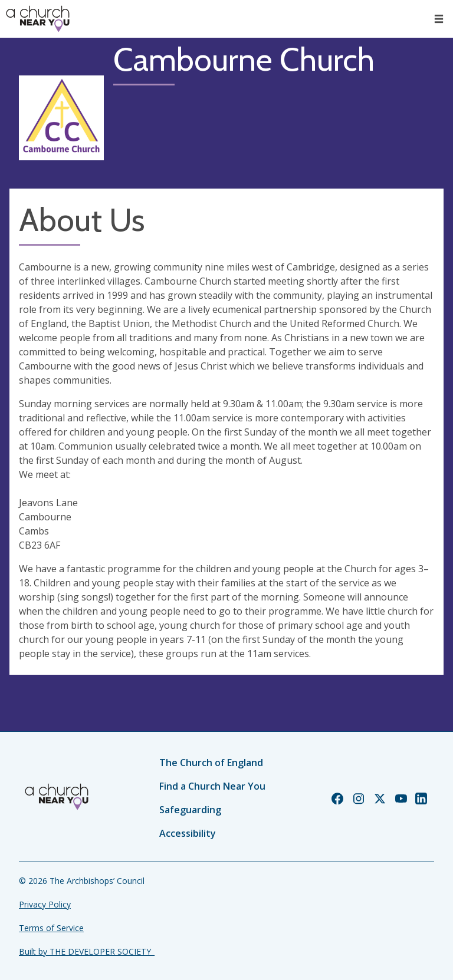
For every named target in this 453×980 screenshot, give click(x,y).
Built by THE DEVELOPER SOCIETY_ (87, 951)
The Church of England (211, 763)
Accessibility (188, 833)
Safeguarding (190, 810)
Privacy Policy (45, 904)
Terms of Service (51, 928)
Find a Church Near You (212, 786)
